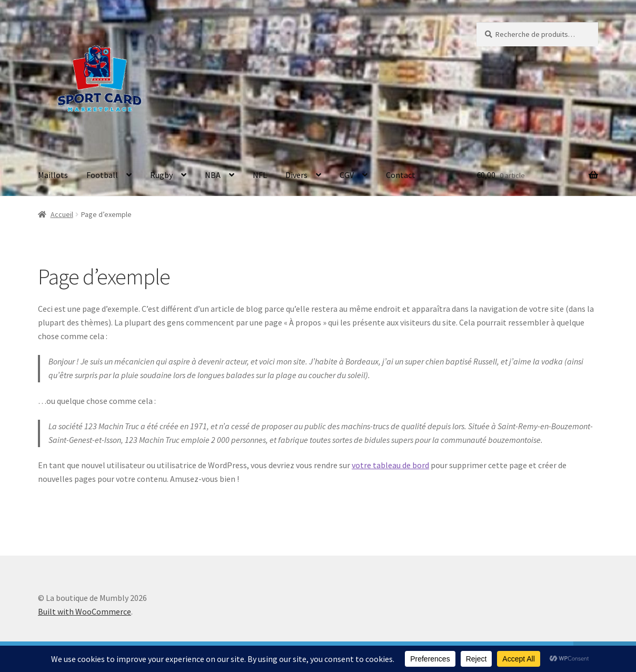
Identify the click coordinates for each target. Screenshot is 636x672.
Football (102, 175)
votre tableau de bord (390, 465)
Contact (401, 175)
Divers (296, 175)
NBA (213, 175)
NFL (260, 175)
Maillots (53, 175)
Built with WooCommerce (85, 611)
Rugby (161, 175)
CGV (347, 175)
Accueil (62, 214)
